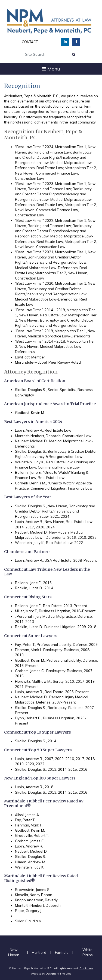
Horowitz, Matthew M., (33, 681)
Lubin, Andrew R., (29, 430)
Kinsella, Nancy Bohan (34, 895)
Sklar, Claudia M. (29, 921)
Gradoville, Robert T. (32, 835)
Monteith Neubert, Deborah (38, 905)
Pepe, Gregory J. (29, 911)
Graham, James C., (30, 671)
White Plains (88, 952)
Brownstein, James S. (33, 890)
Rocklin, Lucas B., (29, 588)
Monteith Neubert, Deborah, (38, 436)
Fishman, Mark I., (29, 650)
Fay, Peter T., (25, 644)
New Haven (14, 952)
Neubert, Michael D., (32, 441)
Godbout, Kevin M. (30, 413)
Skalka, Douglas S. (30, 857)
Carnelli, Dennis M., (31, 483)
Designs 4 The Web (58, 974)
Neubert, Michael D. (31, 851)
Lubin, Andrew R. (29, 846)
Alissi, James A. (27, 815)
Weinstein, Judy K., (30, 462)
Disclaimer (86, 968)
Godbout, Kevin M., (30, 660)
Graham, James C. (30, 841)
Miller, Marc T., (27, 611)
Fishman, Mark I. (28, 825)
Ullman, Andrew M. (30, 862)
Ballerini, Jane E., (29, 472)
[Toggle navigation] (51, 69)
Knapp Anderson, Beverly (36, 900)
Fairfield (62, 952)
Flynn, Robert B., (29, 718)
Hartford (39, 952)
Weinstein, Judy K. (30, 867)
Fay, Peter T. (25, 820)
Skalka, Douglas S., (31, 390)
